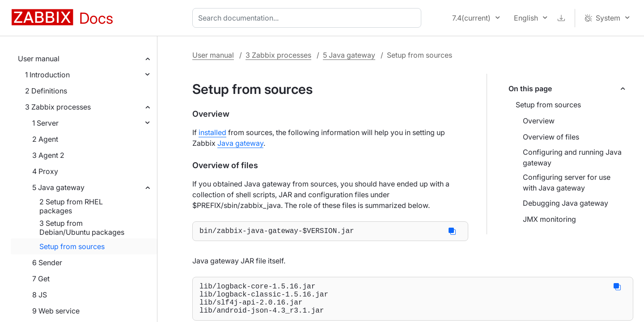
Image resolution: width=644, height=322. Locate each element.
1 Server (45, 123)
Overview (539, 121)
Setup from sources (72, 246)
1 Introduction (47, 75)
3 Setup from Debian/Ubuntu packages (82, 228)
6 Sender (47, 263)
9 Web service (56, 311)
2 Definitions (46, 91)
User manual (39, 59)
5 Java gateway (58, 187)
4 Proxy (45, 171)
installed (212, 132)
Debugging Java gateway (566, 203)
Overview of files (551, 137)
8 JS (40, 295)
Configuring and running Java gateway (572, 157)
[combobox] (309, 18)
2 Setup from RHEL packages (71, 206)
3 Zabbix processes (58, 107)
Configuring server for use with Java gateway (567, 182)
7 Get (41, 279)
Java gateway (240, 143)
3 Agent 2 (48, 155)
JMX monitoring (549, 219)
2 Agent (45, 139)
